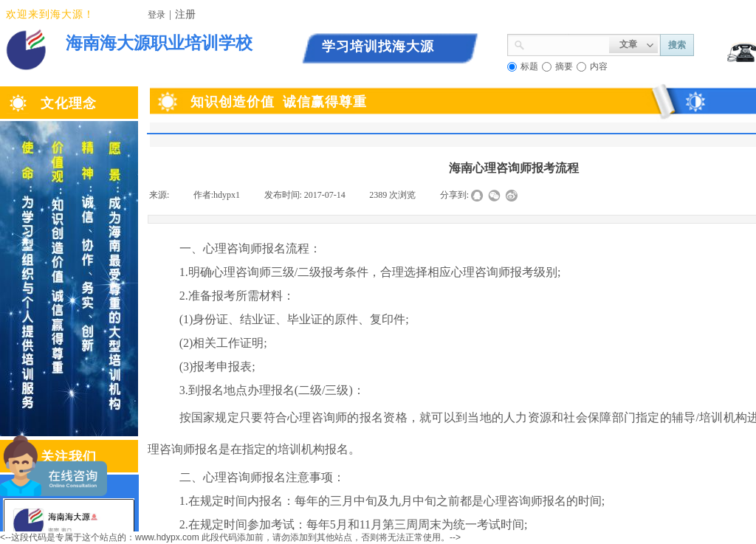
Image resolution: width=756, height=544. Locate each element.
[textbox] (567, 44)
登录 (157, 15)
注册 (185, 14)
